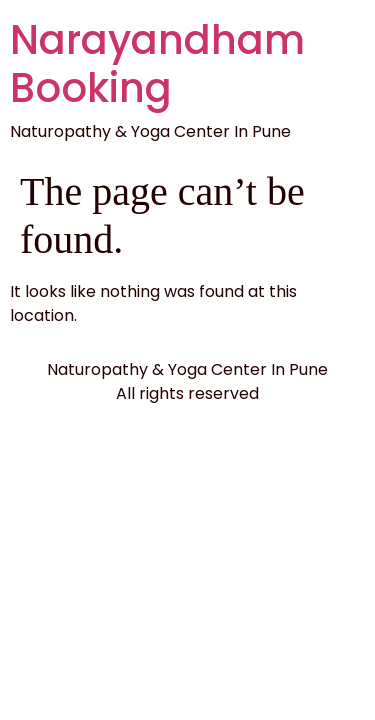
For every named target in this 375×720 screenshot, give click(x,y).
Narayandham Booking (157, 64)
